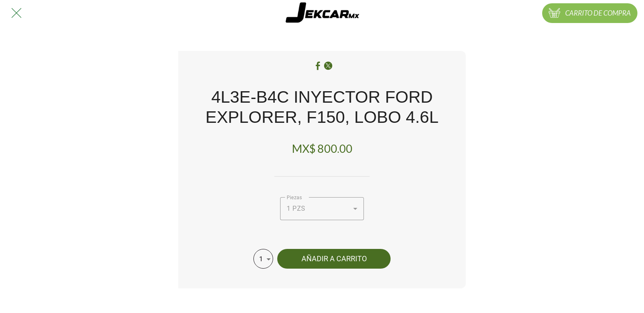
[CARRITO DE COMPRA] (590, 13)
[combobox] (322, 209)
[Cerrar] (16, 13)
